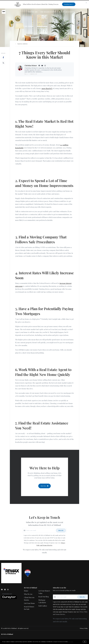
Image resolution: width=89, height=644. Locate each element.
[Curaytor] (9, 599)
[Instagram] (8, 590)
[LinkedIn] (5, 590)
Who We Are (33, 12)
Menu (82, 12)
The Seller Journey (48, 12)
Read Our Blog (44, 597)
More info (71, 642)
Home (26, 591)
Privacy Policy (84, 628)
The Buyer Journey (67, 12)
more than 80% (47, 88)
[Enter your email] (41, 530)
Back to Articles (23, 44)
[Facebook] (2, 590)
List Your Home (29, 603)
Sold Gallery (43, 606)
